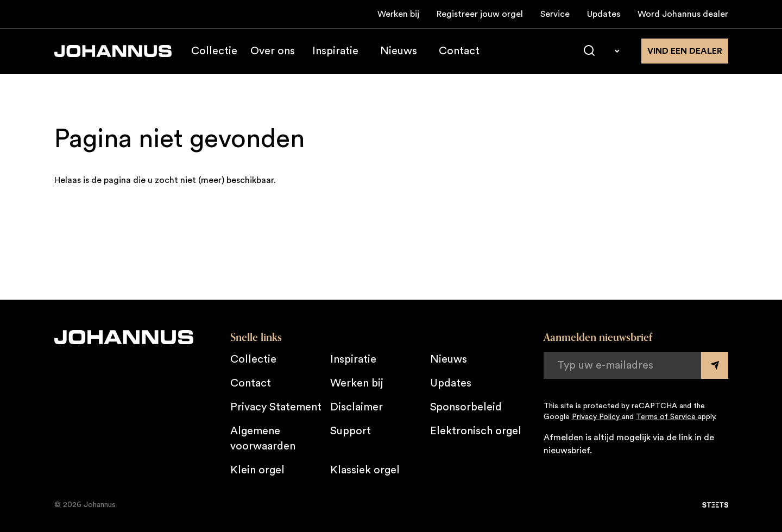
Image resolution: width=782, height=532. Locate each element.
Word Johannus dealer (683, 14)
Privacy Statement (276, 407)
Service (555, 14)
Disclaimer (357, 407)
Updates (604, 14)
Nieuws (399, 51)
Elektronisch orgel (476, 431)
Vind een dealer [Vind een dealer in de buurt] (685, 51)
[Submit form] (715, 365)
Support (351, 431)
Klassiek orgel (365, 470)
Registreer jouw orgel (480, 14)
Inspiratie (335, 51)
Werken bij (398, 14)
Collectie (214, 51)
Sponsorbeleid (466, 407)
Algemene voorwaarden (263, 439)
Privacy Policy (597, 417)
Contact (459, 51)
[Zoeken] (589, 51)
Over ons (273, 51)
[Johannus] (113, 51)
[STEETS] (715, 505)
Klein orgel (257, 470)
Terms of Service (667, 417)
